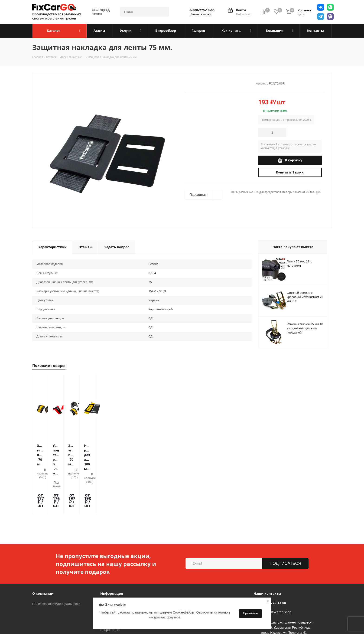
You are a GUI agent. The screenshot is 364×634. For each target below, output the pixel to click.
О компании (43, 553)
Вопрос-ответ (110, 589)
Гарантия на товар (114, 576)
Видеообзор (109, 582)
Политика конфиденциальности (56, 563)
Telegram (87, 622)
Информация (112, 553)
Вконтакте (75, 622)
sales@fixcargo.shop (276, 571)
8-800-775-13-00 (202, 10)
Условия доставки (114, 569)
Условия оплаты (112, 563)
